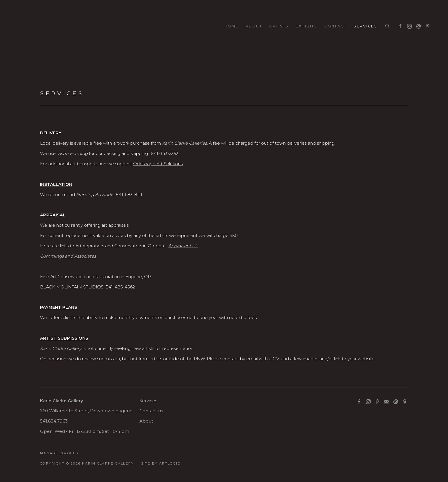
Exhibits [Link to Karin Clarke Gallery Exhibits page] (306, 26)
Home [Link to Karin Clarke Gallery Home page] (232, 26)
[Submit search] (388, 26)
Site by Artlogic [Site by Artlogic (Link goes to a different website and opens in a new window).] (161, 463)
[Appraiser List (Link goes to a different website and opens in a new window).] (183, 246)
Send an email (417, 25)
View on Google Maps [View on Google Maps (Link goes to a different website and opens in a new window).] (405, 402)
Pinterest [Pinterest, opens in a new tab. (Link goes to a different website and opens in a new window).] (426, 25)
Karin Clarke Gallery (34, 26)
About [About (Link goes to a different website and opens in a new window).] (146, 421)
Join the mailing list (387, 402)
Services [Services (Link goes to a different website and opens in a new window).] (148, 401)
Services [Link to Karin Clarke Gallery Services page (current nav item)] (365, 26)
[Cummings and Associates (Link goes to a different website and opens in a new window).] (68, 256)
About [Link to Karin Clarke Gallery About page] (254, 26)
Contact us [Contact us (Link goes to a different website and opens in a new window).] (151, 411)
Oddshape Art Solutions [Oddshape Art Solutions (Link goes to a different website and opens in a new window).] (158, 164)
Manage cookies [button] (59, 453)
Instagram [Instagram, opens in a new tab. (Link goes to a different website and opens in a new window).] (408, 25)
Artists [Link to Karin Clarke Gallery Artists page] (279, 26)
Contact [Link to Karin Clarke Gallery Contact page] (335, 26)
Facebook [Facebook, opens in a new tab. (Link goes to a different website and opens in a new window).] (399, 25)
